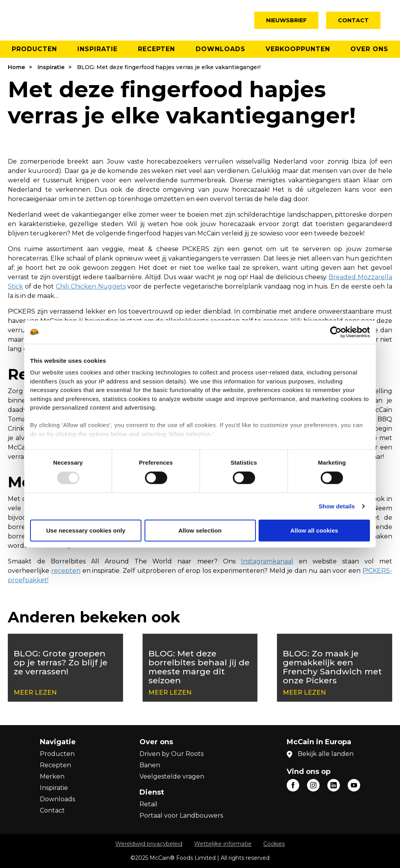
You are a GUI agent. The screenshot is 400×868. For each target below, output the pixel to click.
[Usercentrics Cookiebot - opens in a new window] (336, 332)
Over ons (369, 49)
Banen (150, 765)
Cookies (274, 844)
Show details (337, 506)
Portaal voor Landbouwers (181, 815)
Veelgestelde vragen (172, 776)
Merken (52, 776)
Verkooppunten (298, 49)
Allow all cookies (314, 530)
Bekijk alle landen (326, 754)
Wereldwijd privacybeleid (149, 844)
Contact (353, 20)
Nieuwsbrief (286, 20)
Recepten (156, 49)
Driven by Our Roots (171, 754)
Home (16, 67)
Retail (148, 804)
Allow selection (200, 530)
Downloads (221, 49)
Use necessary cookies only (86, 530)
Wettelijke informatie (223, 844)
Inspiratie (97, 49)
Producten (34, 49)
